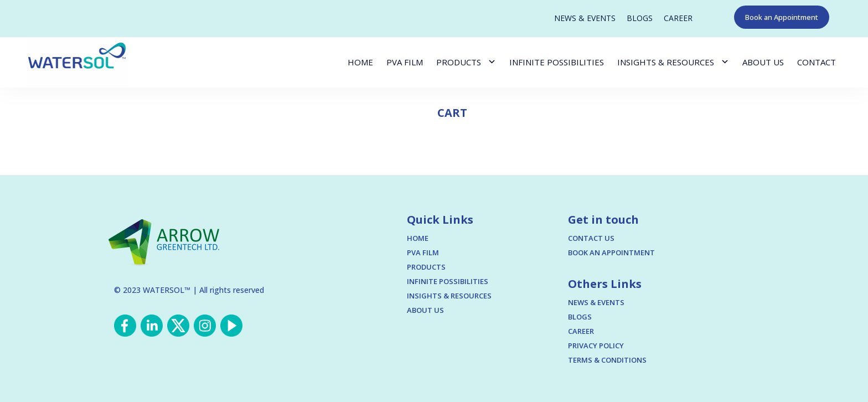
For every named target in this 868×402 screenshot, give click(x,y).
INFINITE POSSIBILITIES (557, 62)
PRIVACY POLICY (596, 346)
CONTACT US (591, 238)
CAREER (678, 18)
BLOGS (640, 18)
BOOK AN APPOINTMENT (611, 252)
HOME (360, 62)
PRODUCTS (459, 62)
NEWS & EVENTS (585, 18)
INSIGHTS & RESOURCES (666, 62)
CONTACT (817, 62)
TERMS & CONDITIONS (607, 360)
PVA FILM (405, 62)
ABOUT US (763, 62)
